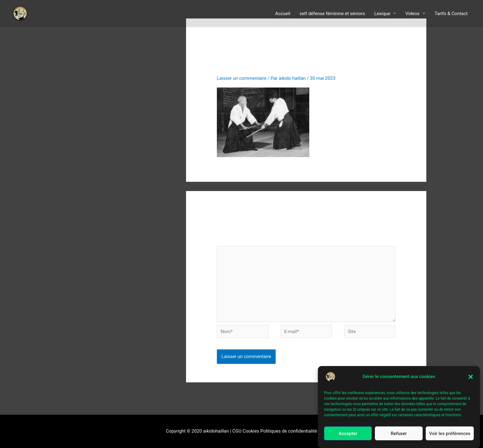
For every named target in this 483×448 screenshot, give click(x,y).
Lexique (382, 14)
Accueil (283, 14)
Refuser (399, 434)
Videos (412, 14)
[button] (471, 377)
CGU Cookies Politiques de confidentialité (275, 431)
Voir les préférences (450, 434)
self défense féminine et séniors (332, 14)
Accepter (348, 434)
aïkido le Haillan (34, 13)
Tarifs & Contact (451, 14)
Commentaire (232, 241)
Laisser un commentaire (242, 78)
